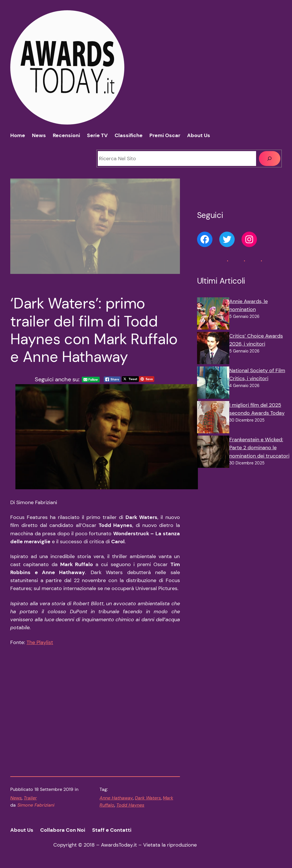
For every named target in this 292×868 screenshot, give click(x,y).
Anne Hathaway (116, 798)
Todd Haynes (130, 805)
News (16, 798)
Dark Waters (148, 798)
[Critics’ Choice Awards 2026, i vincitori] (213, 349)
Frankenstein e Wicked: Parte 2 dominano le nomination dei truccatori (259, 448)
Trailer (30, 798)
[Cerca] (270, 158)
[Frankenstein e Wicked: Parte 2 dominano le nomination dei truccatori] (213, 453)
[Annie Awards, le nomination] (213, 315)
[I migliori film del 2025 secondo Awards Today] (213, 418)
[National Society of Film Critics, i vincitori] (213, 384)
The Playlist (40, 642)
